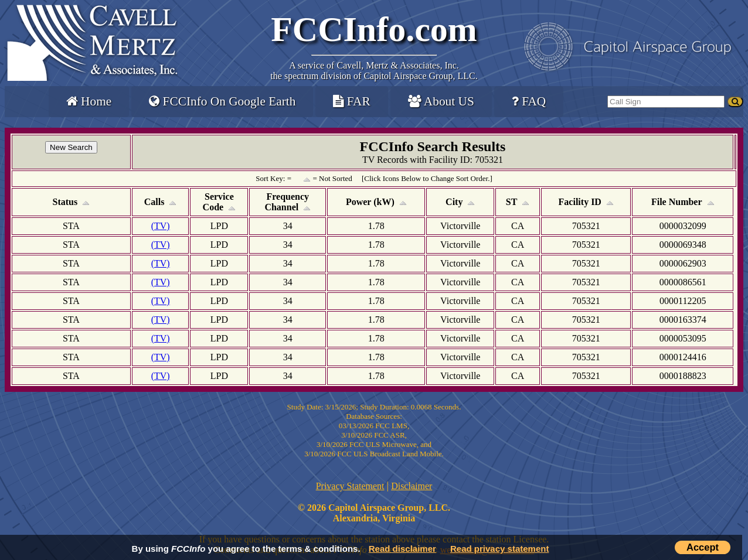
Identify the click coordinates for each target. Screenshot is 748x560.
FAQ (529, 101)
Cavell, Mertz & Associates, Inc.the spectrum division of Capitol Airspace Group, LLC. (374, 71)
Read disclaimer (402, 549)
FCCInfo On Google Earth (222, 101)
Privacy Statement (350, 486)
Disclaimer (412, 486)
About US (441, 101)
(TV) (161, 226)
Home (89, 101)
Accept (703, 547)
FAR (351, 101)
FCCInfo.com (374, 29)
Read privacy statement (499, 549)
